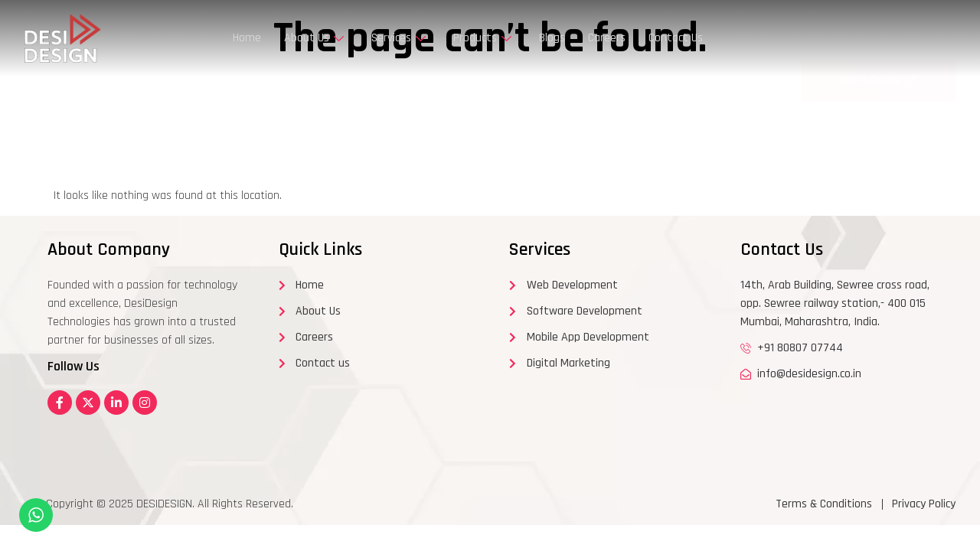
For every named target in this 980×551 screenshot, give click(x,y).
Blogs (552, 38)
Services (399, 38)
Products (482, 38)
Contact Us (676, 38)
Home (247, 38)
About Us (314, 38)
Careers (607, 38)
